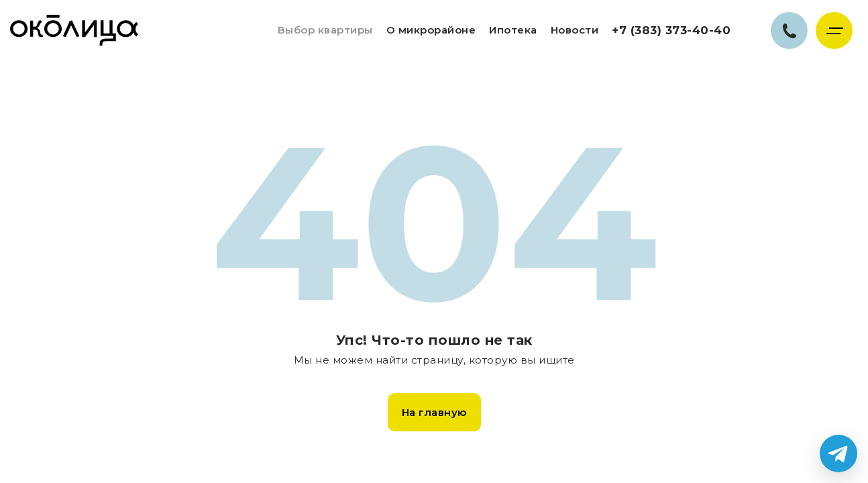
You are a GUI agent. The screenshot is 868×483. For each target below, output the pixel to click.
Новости (575, 30)
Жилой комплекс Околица (74, 30)
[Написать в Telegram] (838, 453)
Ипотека (513, 30)
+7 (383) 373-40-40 (671, 30)
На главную (434, 412)
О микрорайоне (431, 30)
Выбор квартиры (325, 30)
